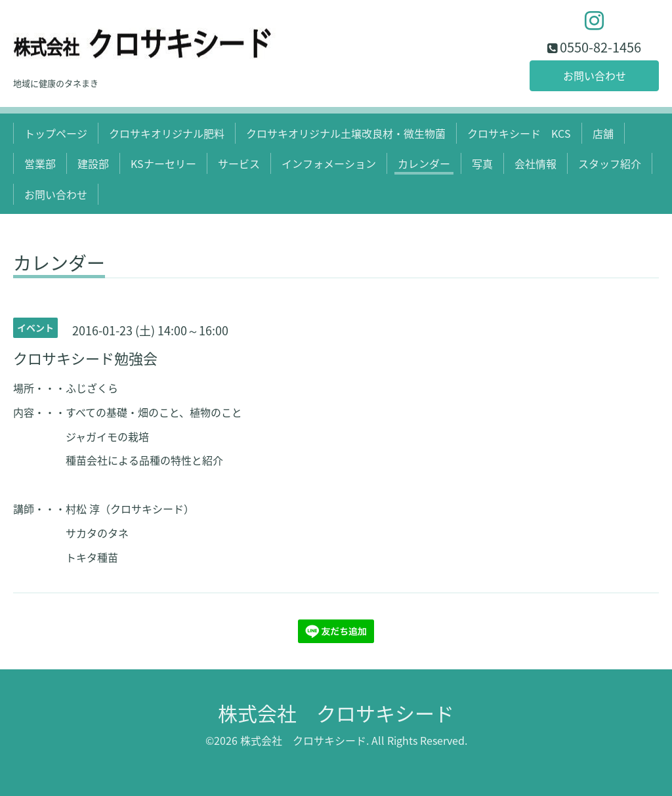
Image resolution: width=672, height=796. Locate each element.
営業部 (40, 163)
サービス (239, 163)
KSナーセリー (163, 163)
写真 (482, 163)
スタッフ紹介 (610, 163)
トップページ (56, 133)
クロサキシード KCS (519, 133)
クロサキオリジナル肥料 (167, 133)
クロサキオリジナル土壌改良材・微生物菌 (346, 133)
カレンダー (424, 163)
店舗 (603, 133)
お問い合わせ (595, 75)
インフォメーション (329, 163)
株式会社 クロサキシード (336, 713)
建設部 (93, 163)
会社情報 (535, 163)
